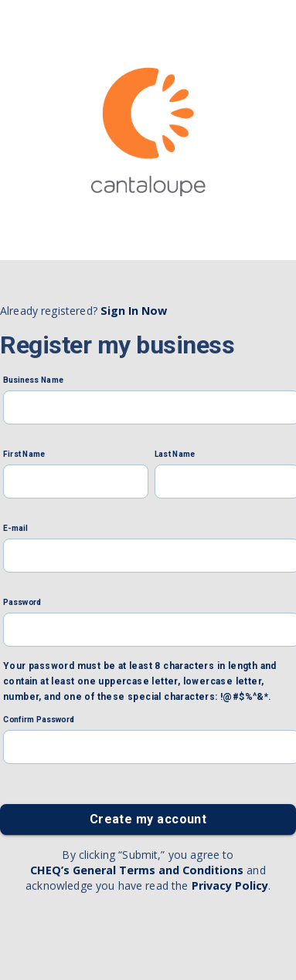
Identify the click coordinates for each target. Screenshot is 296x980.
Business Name (33, 380)
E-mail (15, 529)
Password (22, 603)
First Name (24, 455)
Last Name (175, 455)
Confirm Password (39, 720)
